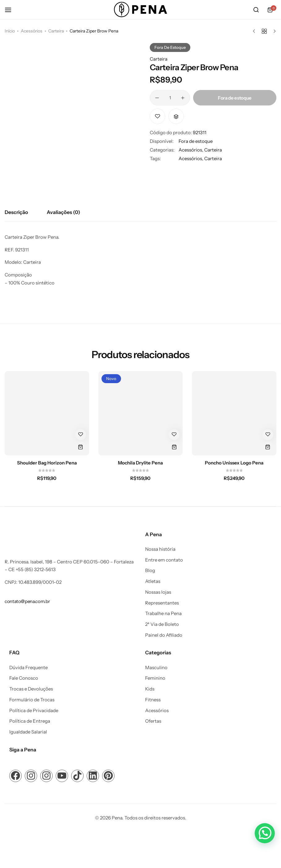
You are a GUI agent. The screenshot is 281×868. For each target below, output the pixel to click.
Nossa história (160, 549)
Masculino (156, 668)
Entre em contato (164, 560)
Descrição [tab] (16, 212)
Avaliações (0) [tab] (63, 212)
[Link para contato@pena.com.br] (27, 601)
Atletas (153, 581)
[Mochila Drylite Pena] (141, 413)
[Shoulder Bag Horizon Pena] (47, 413)
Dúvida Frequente (28, 668)
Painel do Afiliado (164, 635)
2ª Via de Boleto (162, 624)
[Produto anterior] (255, 31)
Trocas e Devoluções (31, 689)
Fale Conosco (24, 678)
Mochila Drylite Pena (140, 463)
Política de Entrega (30, 721)
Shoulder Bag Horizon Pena (47, 463)
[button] (176, 116)
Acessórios (32, 31)
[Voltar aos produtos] (264, 31)
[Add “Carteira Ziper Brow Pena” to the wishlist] (158, 116)
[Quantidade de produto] (170, 98)
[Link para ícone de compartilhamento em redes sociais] (15, 776)
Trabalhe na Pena (163, 614)
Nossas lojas (158, 592)
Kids (150, 689)
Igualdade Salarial (28, 732)
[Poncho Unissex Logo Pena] (234, 413)
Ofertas (153, 721)
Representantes (162, 603)
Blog (150, 571)
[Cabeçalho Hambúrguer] (11, 10)
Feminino (155, 678)
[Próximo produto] (273, 31)
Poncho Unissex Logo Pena (234, 463)
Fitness (153, 700)
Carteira (56, 31)
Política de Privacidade (34, 711)
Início (10, 31)
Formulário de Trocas (32, 700)
